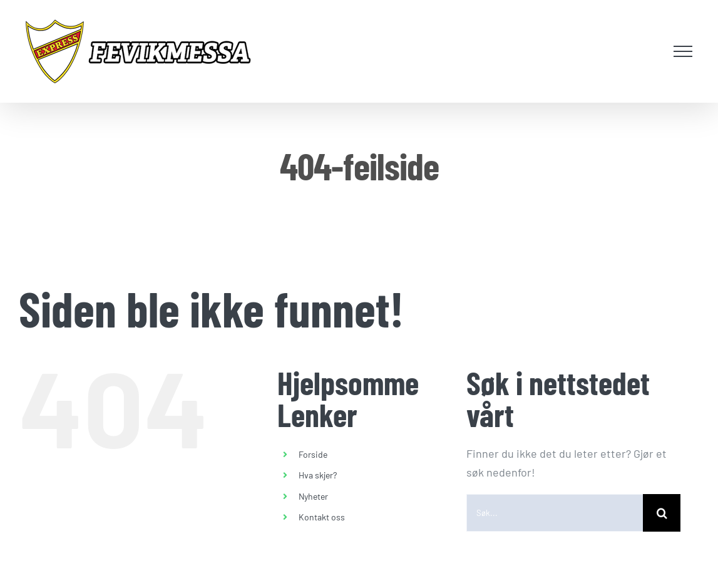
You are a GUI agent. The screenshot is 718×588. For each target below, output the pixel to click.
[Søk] (662, 513)
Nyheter (313, 496)
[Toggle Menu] (683, 51)
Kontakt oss (322, 517)
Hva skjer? (318, 475)
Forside (313, 454)
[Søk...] (555, 513)
